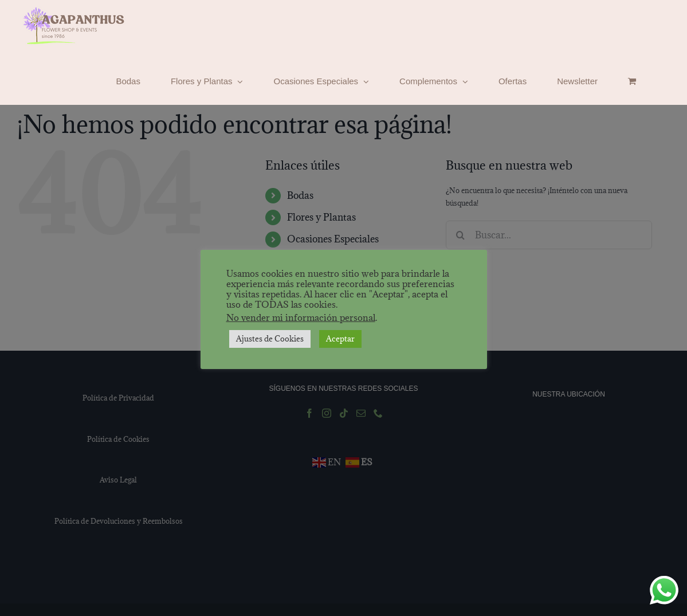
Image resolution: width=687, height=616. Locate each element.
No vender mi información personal (301, 317)
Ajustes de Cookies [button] (270, 339)
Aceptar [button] (340, 339)
